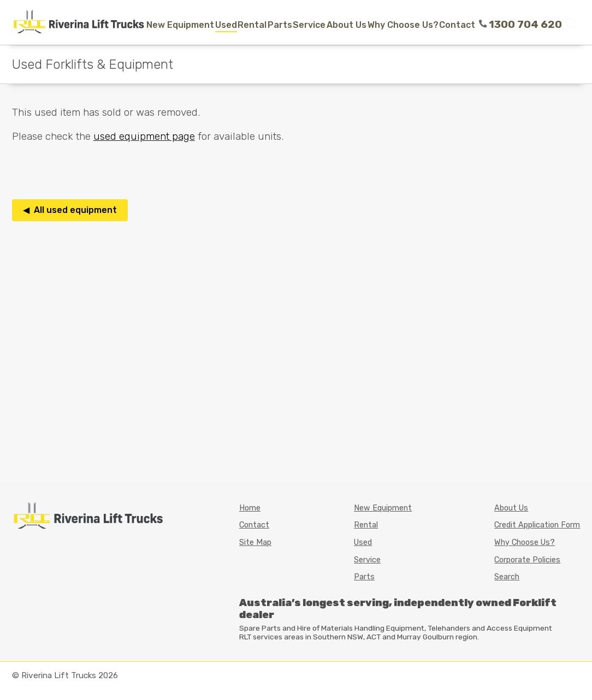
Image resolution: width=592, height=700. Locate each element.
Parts (280, 25)
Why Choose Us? (403, 25)
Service (309, 25)
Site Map (255, 542)
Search (507, 577)
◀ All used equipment (70, 210)
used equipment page (144, 136)
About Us (347, 25)
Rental (252, 25)
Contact (457, 25)
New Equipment (180, 25)
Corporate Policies (527, 560)
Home (250, 508)
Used (226, 25)
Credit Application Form (537, 525)
